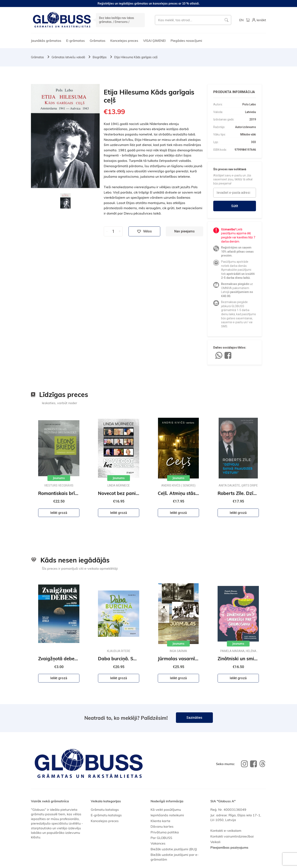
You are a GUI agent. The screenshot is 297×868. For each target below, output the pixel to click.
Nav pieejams (184, 231)
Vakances (158, 843)
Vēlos (144, 231)
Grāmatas (98, 41)
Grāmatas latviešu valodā (68, 57)
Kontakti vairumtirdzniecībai (232, 836)
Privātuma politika (165, 832)
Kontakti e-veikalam (226, 831)
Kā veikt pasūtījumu (166, 810)
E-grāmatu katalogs (106, 815)
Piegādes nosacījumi (186, 41)
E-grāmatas (75, 41)
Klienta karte (160, 821)
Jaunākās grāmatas (46, 41)
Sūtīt (235, 206)
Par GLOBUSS (161, 838)
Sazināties (194, 718)
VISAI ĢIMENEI (154, 41)
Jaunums (59, 478)
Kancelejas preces (124, 41)
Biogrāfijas (100, 57)
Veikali (215, 842)
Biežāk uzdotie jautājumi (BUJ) (174, 849)
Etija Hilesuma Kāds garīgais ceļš (136, 57)
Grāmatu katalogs (105, 810)
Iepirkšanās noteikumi (167, 815)
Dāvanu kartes (162, 826)
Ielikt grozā (59, 513)
